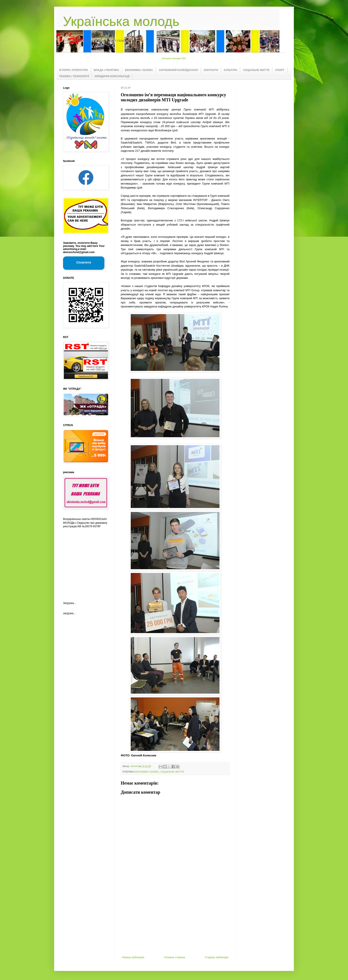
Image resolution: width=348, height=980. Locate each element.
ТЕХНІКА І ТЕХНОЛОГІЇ (74, 76)
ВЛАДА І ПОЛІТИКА (107, 70)
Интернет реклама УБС (174, 58)
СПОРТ (280, 70)
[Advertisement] (175, 923)
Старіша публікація (217, 957)
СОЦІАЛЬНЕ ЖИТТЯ (256, 70)
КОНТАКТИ (211, 70)
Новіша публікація (133, 957)
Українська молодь (121, 21)
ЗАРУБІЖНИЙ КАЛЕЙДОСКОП (179, 70)
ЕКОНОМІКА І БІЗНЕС (139, 70)
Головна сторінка (175, 957)
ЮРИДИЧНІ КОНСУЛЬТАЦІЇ (112, 76)
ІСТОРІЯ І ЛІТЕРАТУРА (74, 70)
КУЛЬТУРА (231, 70)
